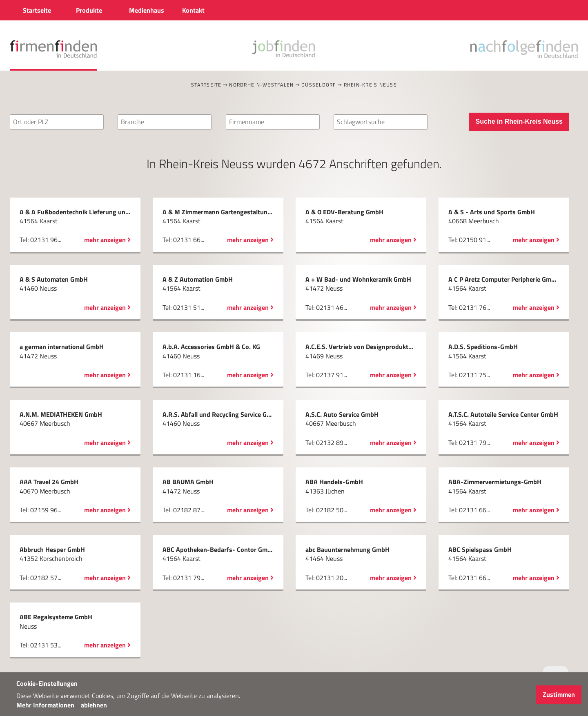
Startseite (206, 85)
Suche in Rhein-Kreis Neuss (519, 121)
